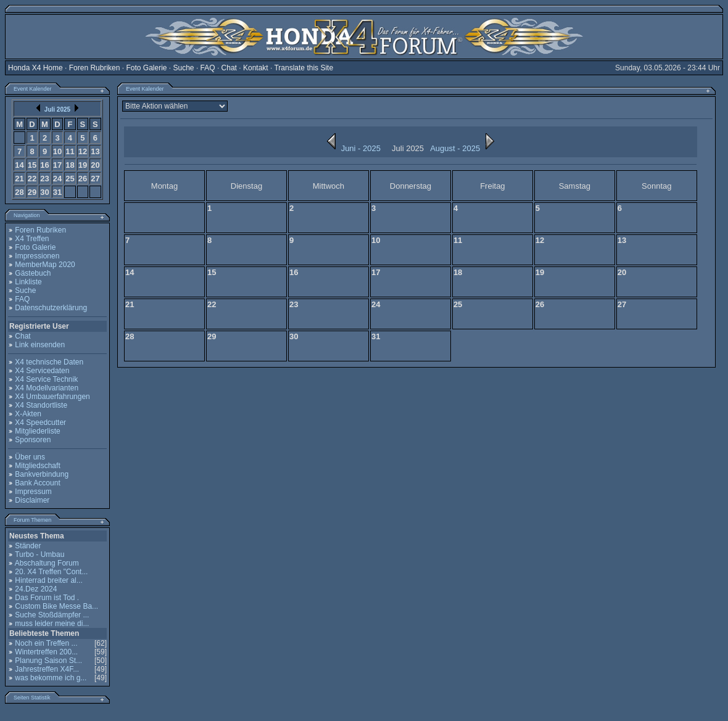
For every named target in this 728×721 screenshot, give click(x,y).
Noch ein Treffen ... (46, 643)
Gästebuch (33, 273)
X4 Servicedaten (42, 371)
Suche (184, 68)
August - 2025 (465, 148)
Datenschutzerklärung (51, 308)
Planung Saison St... (48, 661)
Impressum (33, 492)
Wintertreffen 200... (46, 652)
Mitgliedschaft (37, 466)
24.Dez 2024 (36, 589)
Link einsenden (40, 345)
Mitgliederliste (37, 431)
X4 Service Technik (46, 379)
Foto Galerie (146, 68)
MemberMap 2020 (45, 265)
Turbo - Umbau (39, 554)
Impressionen (37, 256)
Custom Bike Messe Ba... (56, 606)
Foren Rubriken (95, 68)
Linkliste (28, 282)
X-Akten (28, 414)
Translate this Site (304, 68)
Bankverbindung (42, 474)
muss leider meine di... (52, 624)
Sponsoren (33, 440)
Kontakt (256, 68)
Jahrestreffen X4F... (47, 669)
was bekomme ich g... (51, 678)
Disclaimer (32, 500)
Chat (229, 68)
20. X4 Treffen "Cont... (51, 572)
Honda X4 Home (35, 68)
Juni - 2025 (351, 148)
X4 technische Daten (49, 362)
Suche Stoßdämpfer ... (52, 615)
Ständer (28, 546)
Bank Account (37, 483)
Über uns (30, 457)
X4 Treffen (32, 239)
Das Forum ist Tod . (47, 598)
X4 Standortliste (41, 405)
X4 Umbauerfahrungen (52, 397)
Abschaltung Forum (47, 563)
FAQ (208, 68)
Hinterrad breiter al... (48, 580)
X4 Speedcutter (40, 422)
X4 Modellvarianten (47, 388)
